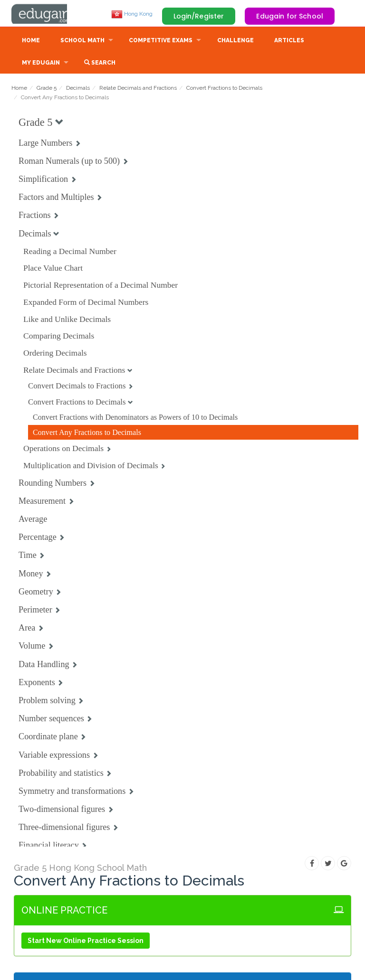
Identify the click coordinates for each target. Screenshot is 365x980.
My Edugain (41, 64)
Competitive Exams (161, 41)
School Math (82, 41)
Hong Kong (132, 14)
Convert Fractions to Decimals (224, 89)
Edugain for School (290, 16)
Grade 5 (47, 89)
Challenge (235, 41)
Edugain (47, 14)
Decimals (78, 89)
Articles (289, 41)
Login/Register (199, 16)
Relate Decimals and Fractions (138, 89)
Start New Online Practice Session (86, 942)
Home (31, 41)
